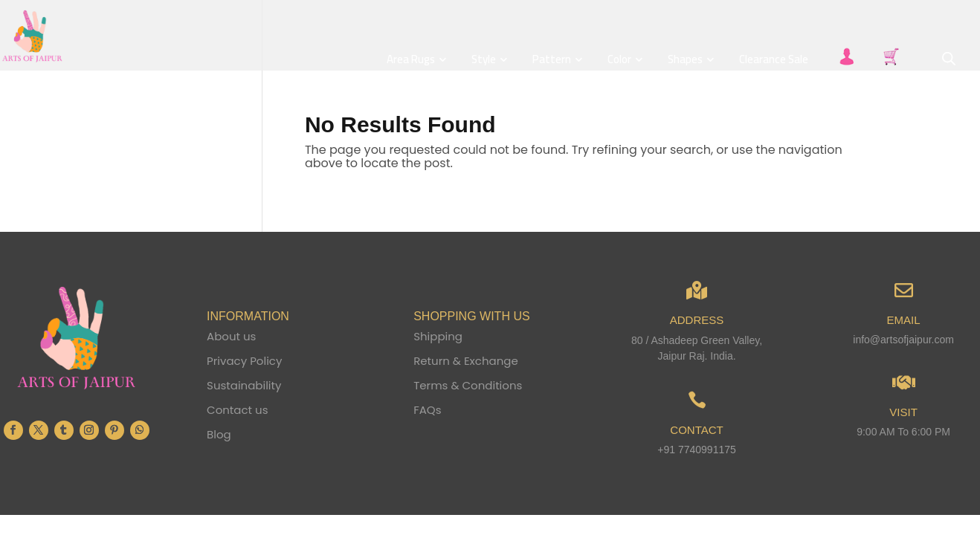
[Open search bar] (949, 58)
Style (484, 60)
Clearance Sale (774, 60)
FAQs (427, 410)
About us (231, 336)
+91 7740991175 (697, 450)
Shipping (438, 336)
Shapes (685, 60)
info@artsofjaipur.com (903, 340)
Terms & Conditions (468, 385)
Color (619, 60)
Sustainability (244, 385)
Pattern (552, 60)
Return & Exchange (466, 361)
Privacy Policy (244, 361)
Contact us (237, 410)
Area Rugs (411, 60)
